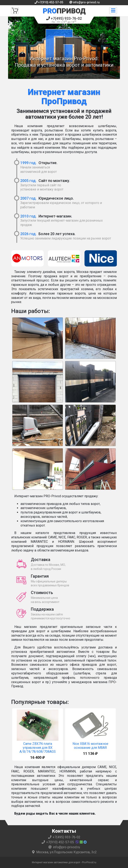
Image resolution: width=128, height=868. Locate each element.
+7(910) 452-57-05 (49, 2)
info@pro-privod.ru (85, 2)
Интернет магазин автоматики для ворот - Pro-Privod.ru (64, 862)
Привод (64, 11)
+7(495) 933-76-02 (64, 20)
